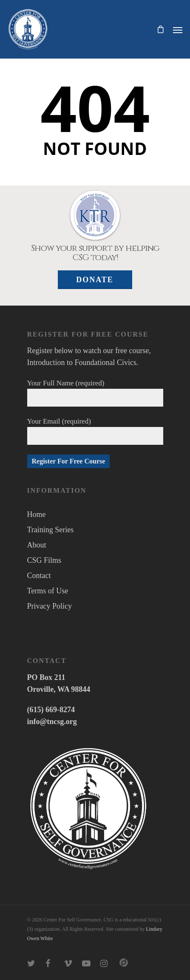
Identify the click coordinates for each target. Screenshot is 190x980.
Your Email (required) (95, 431)
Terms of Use (48, 591)
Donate (95, 280)
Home (37, 514)
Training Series (51, 530)
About (37, 545)
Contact (39, 576)
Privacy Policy (50, 606)
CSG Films (44, 560)
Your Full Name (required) (95, 393)
